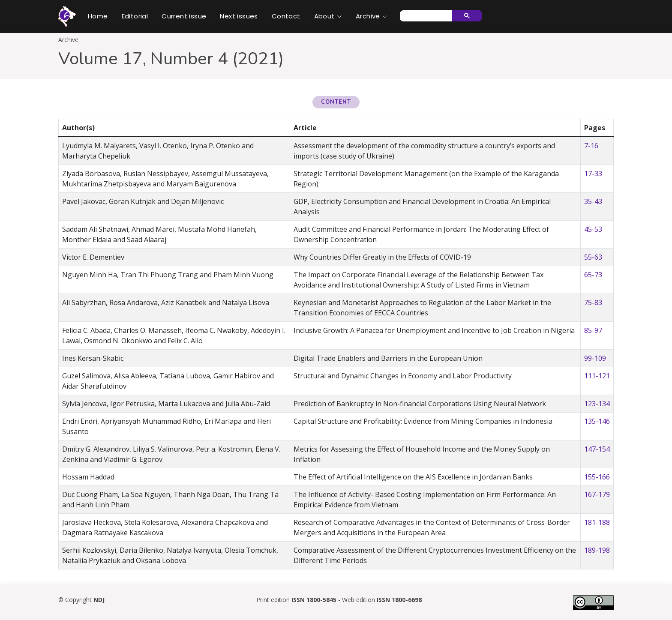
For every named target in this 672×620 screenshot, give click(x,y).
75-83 (593, 303)
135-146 (597, 421)
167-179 (597, 494)
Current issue (184, 16)
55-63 (593, 257)
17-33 (593, 174)
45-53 (593, 229)
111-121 (597, 376)
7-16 (591, 146)
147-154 (597, 449)
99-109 (595, 358)
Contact (286, 16)
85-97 (593, 330)
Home (98, 16)
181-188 (597, 522)
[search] (425, 16)
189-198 (597, 550)
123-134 (597, 404)
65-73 (593, 275)
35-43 (593, 201)
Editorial (135, 16)
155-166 (597, 477)
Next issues (239, 16)
